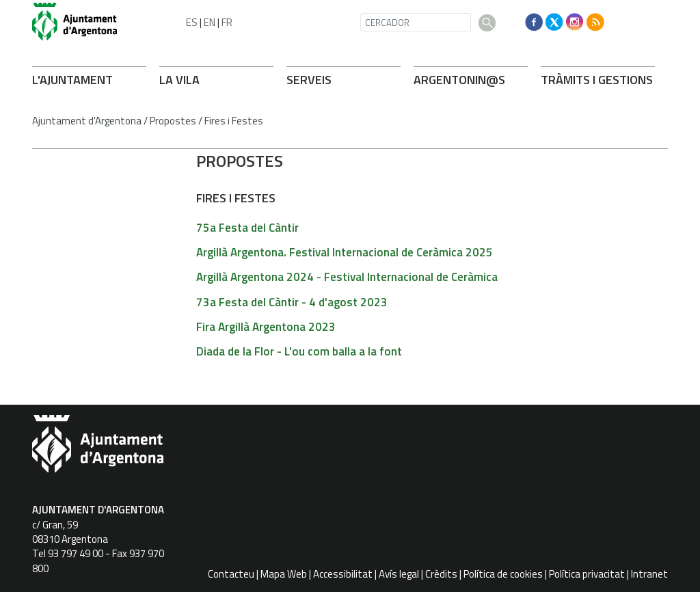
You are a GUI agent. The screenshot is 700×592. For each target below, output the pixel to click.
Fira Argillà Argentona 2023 (266, 327)
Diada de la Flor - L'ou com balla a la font (299, 351)
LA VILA (179, 80)
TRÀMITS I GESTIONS (597, 80)
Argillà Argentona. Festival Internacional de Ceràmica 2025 (345, 252)
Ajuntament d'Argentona (87, 121)
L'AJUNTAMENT (72, 80)
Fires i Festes (234, 121)
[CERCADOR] (416, 22)
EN (210, 22)
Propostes (173, 121)
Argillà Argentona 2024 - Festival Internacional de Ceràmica (347, 277)
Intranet (649, 574)
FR (227, 22)
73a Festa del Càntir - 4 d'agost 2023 (292, 302)
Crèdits (441, 574)
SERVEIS (309, 80)
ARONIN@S (459, 80)
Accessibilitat (343, 574)
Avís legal (399, 574)
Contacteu (231, 574)
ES (192, 22)
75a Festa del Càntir (247, 228)
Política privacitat (587, 574)
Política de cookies (503, 574)
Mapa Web (284, 574)
